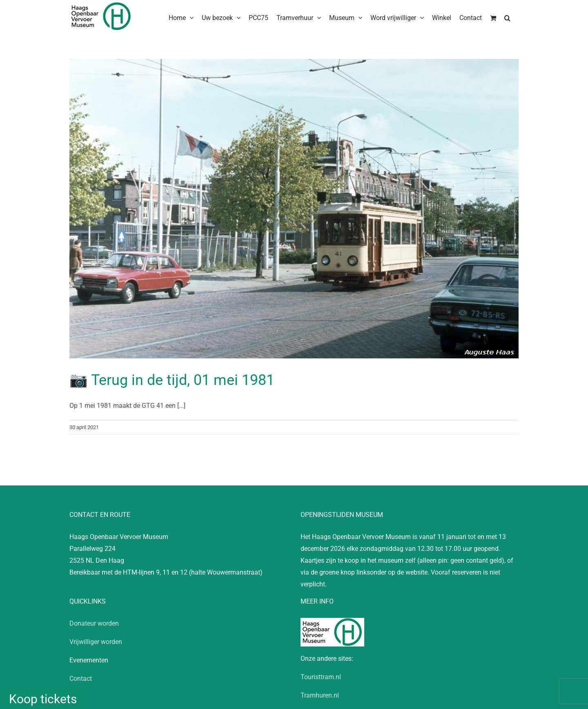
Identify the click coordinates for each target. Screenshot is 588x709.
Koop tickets (43, 699)
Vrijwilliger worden (96, 642)
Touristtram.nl (321, 677)
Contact (81, 679)
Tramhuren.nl (320, 695)
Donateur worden (94, 623)
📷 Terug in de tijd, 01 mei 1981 (172, 380)
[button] (507, 17)
